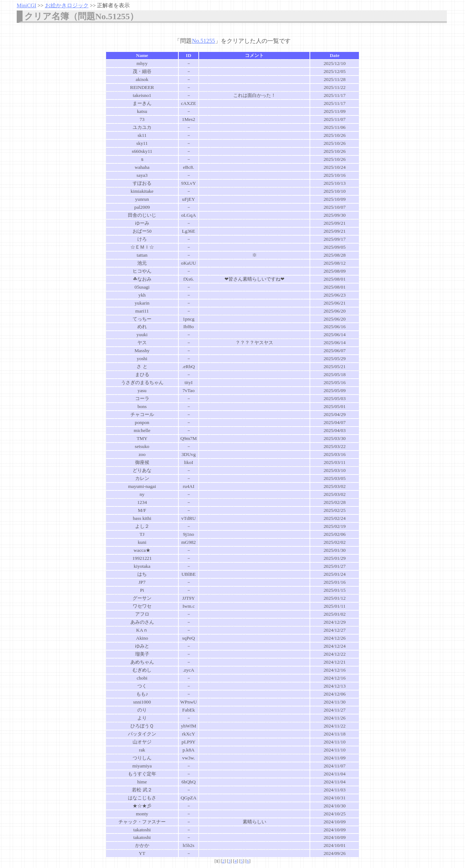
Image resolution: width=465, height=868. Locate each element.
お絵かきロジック (67, 5)
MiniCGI (27, 5)
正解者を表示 (113, 5)
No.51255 (203, 41)
